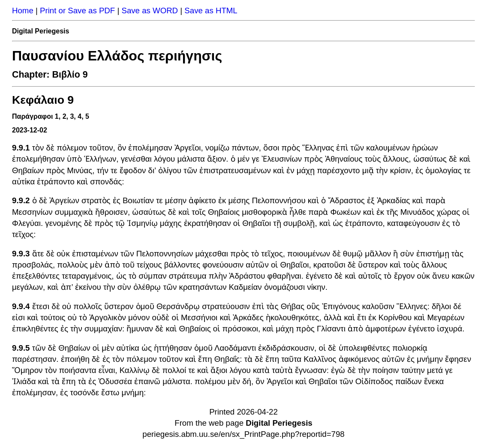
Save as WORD (150, 11)
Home (23, 11)
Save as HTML (211, 11)
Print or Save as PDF (77, 11)
